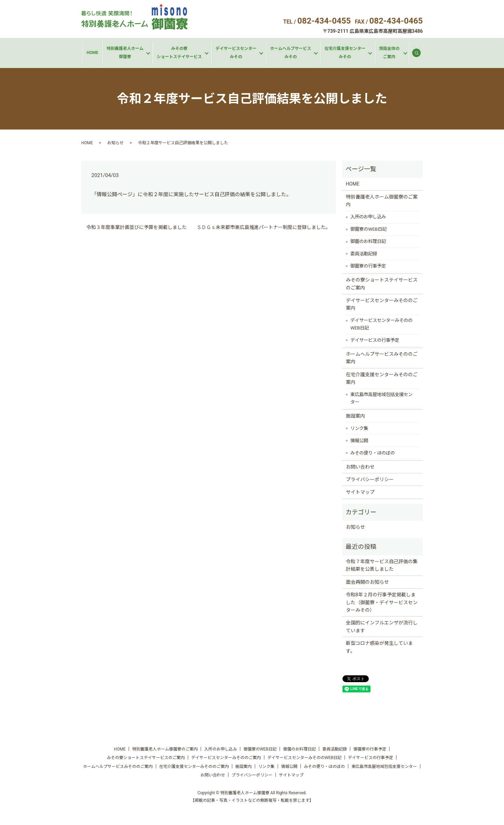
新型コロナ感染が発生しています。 (379, 647)
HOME (93, 53)
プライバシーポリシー (370, 479)
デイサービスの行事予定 (375, 340)
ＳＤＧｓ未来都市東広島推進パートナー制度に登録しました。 (264, 227)
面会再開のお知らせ (367, 582)
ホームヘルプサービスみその (291, 53)
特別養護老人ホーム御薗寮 (125, 53)
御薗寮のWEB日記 (368, 229)
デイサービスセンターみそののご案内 (382, 304)
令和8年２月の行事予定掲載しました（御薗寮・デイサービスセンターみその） (382, 602)
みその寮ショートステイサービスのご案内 (382, 284)
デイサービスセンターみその (236, 53)
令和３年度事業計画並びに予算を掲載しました (137, 227)
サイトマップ (360, 492)
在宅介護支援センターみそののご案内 (382, 378)
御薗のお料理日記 (368, 241)
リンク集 (359, 428)
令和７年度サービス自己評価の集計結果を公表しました (382, 565)
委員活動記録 (364, 254)
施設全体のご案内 (389, 53)
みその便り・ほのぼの (373, 453)
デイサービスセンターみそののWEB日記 (381, 324)
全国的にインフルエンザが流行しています (382, 626)
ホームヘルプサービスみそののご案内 (382, 358)
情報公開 (359, 441)
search (419, 54)
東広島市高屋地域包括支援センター (381, 398)
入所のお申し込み (368, 217)
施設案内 (355, 416)
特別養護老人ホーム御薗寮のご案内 (382, 201)
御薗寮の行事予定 (368, 266)
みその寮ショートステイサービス (179, 53)
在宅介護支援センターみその (345, 53)
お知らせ (115, 143)
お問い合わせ (360, 467)
